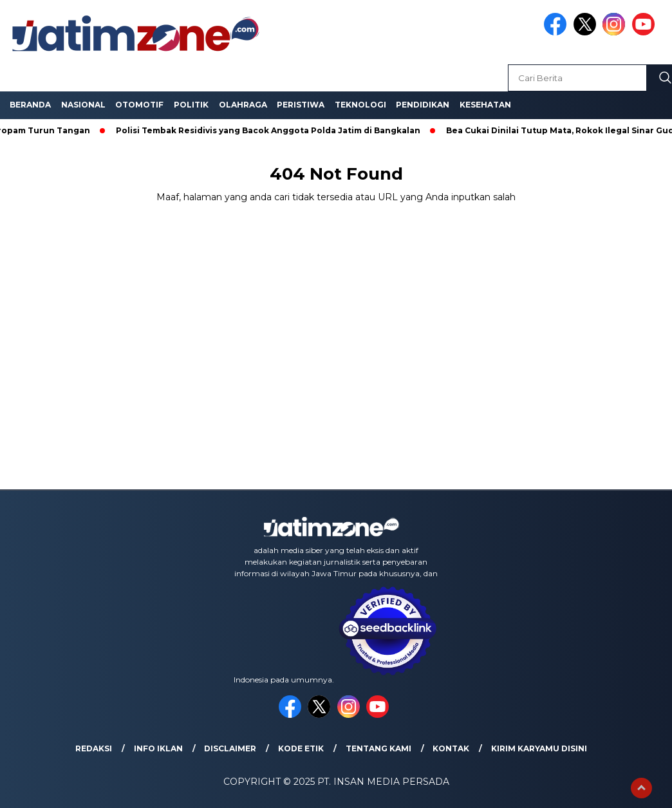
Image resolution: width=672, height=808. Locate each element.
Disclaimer (230, 748)
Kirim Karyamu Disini (539, 748)
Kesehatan (485, 105)
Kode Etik (301, 748)
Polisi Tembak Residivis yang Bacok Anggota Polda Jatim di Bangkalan (271, 130)
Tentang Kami (378, 748)
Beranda (30, 105)
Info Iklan (158, 748)
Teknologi (360, 105)
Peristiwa (301, 105)
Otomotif (139, 105)
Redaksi (94, 748)
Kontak (451, 748)
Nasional (83, 105)
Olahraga (243, 105)
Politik (191, 105)
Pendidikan (423, 105)
